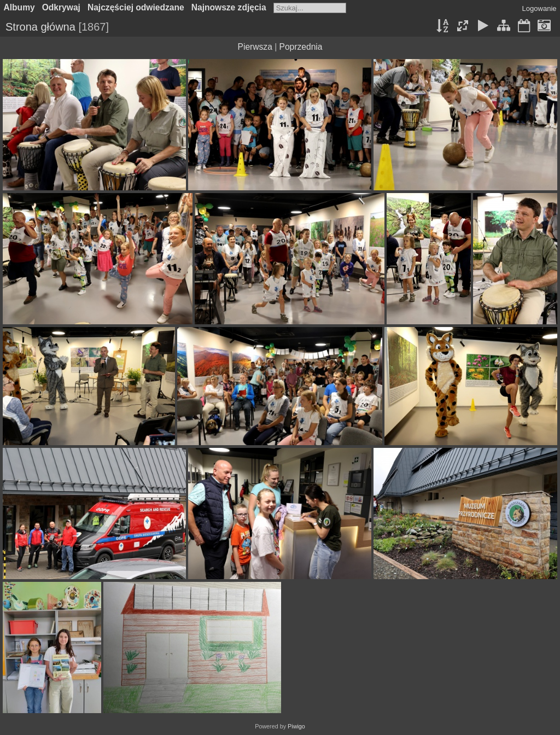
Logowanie (539, 8)
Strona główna (40, 27)
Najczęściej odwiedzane (136, 7)
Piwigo (296, 726)
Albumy (19, 7)
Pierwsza (255, 47)
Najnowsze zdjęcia (229, 7)
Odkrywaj (61, 7)
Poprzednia (301, 47)
